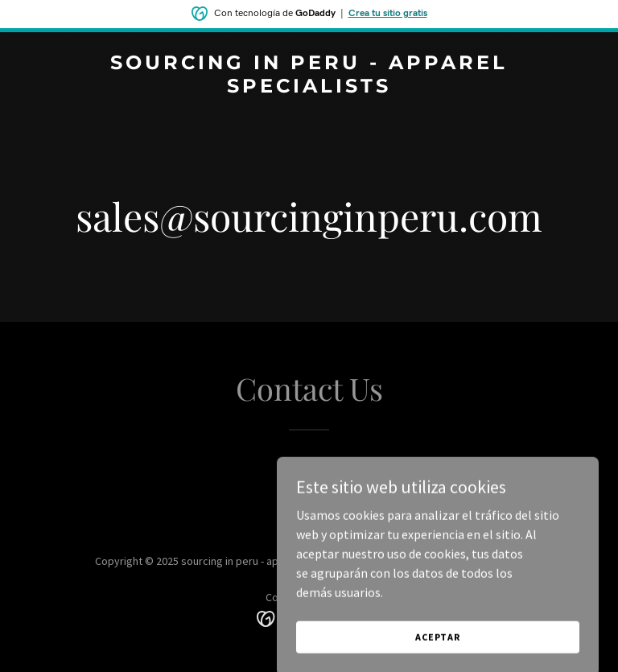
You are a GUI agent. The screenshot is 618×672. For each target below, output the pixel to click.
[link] (309, 88)
